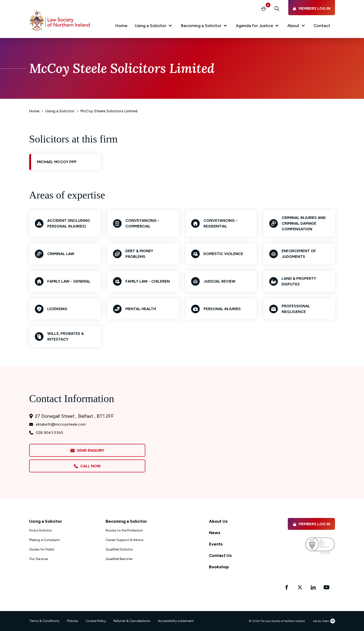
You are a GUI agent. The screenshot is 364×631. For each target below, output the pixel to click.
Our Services (39, 559)
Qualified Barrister (119, 559)
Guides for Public (42, 549)
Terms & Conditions (44, 621)
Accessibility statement (176, 621)
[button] (154, 27)
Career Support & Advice (124, 540)
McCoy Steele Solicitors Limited (109, 111)
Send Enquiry (87, 451)
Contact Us (220, 555)
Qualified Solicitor (119, 549)
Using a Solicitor (60, 111)
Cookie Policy (96, 621)
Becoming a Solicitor (126, 521)
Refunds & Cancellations (132, 621)
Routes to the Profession (124, 530)
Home (34, 111)
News (215, 533)
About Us (218, 521)
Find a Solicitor (41, 530)
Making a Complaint (45, 540)
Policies (73, 621)
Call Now (87, 466)
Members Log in (311, 524)
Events (216, 544)
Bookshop (219, 567)
